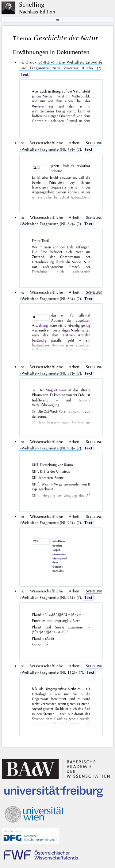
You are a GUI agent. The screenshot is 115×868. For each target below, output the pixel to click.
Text (25, 74)
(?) (61, 65)
